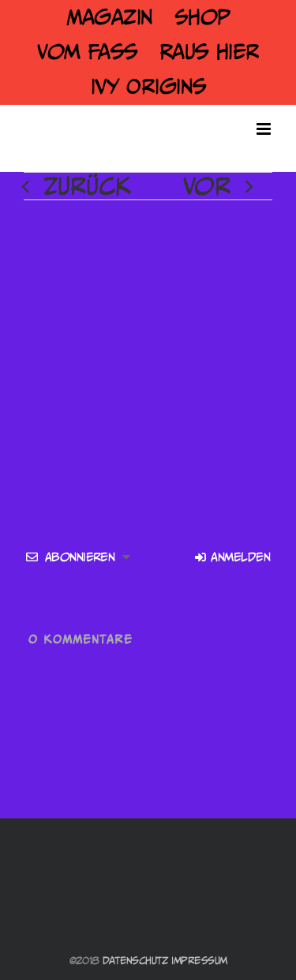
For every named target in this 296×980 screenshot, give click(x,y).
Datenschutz (135, 961)
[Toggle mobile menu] (264, 129)
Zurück (87, 186)
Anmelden (232, 557)
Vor (207, 186)
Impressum (199, 961)
